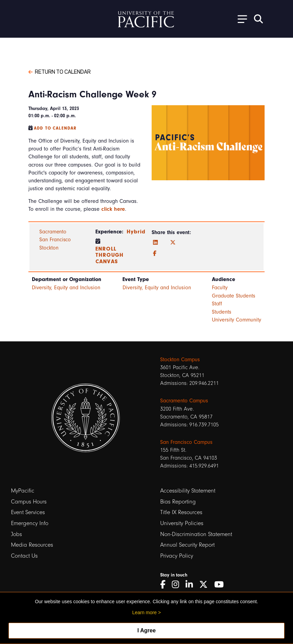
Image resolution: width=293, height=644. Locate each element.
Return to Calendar (60, 71)
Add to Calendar (55, 128)
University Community (237, 320)
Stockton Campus (180, 360)
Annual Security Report (187, 545)
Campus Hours (29, 502)
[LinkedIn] (155, 243)
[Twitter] (173, 243)
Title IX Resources (181, 512)
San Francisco (55, 240)
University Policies (182, 523)
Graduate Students (234, 296)
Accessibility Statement (188, 491)
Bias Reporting (178, 502)
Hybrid (136, 232)
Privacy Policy (177, 556)
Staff (217, 304)
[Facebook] (155, 254)
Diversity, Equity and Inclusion (66, 288)
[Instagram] (178, 585)
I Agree (146, 630)
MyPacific (23, 491)
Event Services (28, 512)
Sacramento (53, 232)
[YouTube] (221, 585)
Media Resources (32, 545)
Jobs (16, 534)
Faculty (220, 288)
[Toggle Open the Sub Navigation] (240, 19)
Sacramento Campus (184, 401)
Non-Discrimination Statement (196, 534)
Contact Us (24, 556)
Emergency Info (30, 523)
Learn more (144, 612)
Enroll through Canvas (110, 255)
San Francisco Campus (186, 442)
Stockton (49, 248)
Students (222, 312)
